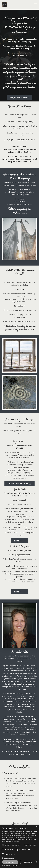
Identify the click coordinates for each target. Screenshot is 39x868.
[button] (19, 858)
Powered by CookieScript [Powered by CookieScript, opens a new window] (9, 866)
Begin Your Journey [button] (20, 97)
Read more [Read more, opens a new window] (15, 842)
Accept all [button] (10, 862)
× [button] (37, 827)
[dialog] (19, 846)
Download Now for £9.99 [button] (19, 484)
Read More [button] (19, 541)
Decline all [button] (28, 862)
